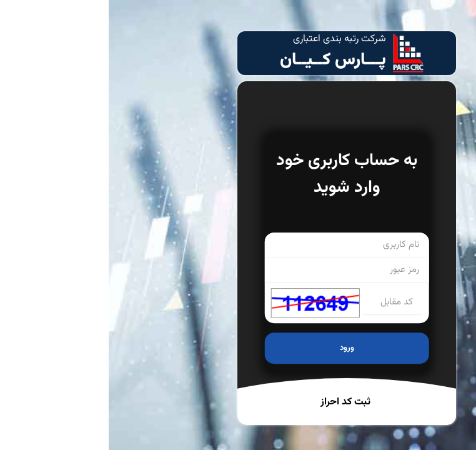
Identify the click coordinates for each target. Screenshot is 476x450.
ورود (238, 348)
